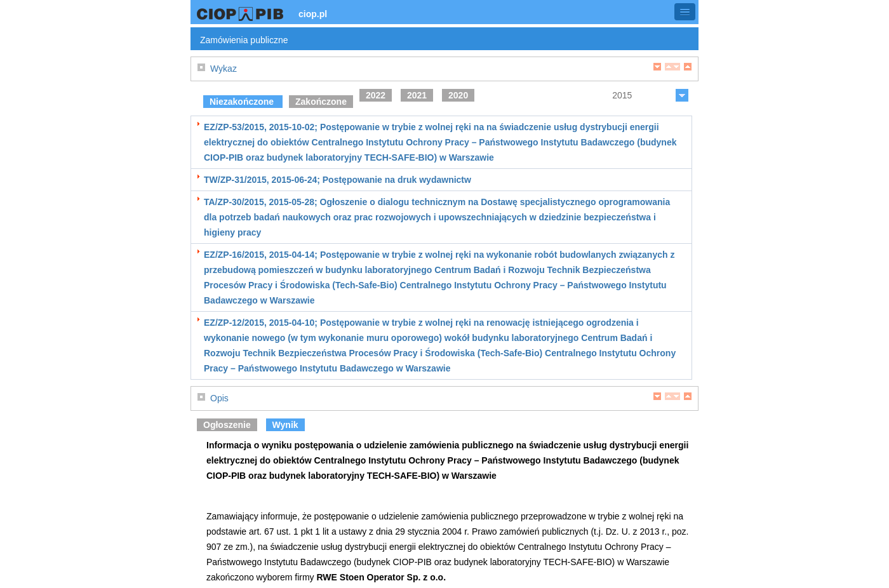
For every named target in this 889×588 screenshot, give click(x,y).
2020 (458, 95)
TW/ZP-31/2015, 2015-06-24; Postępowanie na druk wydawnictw (338, 180)
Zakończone (321, 102)
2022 (376, 95)
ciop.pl (313, 14)
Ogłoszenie (227, 425)
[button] (685, 12)
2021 (417, 95)
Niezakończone (243, 102)
